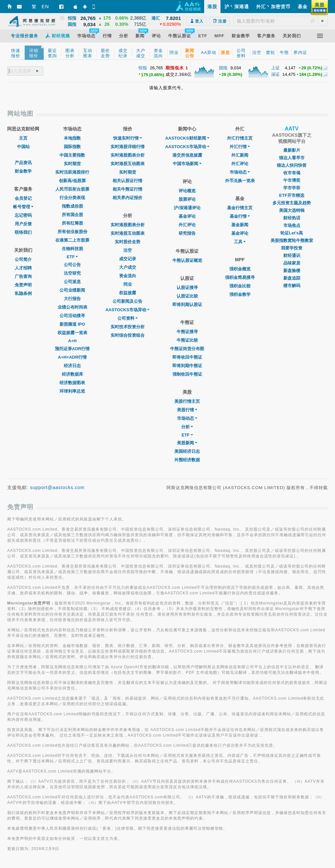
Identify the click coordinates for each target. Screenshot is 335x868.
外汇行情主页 (240, 138)
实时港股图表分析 (128, 155)
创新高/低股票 (72, 181)
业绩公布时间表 (72, 307)
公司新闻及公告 (127, 301)
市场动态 (187, 418)
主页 (23, 138)
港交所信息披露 (187, 155)
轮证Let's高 (292, 233)
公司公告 (72, 265)
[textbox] (281, 21)
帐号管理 (23, 207)
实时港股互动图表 (128, 164)
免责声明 (23, 285)
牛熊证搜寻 (187, 332)
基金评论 (187, 216)
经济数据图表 (72, 383)
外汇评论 (187, 225)
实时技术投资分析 (128, 327)
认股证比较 (187, 296)
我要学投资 (292, 248)
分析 (187, 427)
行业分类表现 (72, 198)
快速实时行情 (128, 138)
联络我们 (23, 232)
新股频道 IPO (72, 324)
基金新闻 (240, 225)
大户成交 (128, 267)
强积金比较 (240, 286)
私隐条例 (23, 293)
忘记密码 (23, 215)
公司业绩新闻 (72, 290)
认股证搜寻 (187, 288)
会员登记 (23, 198)
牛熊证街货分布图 (187, 349)
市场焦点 (292, 225)
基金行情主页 (240, 208)
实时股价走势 (128, 242)
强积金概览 (240, 269)
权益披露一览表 (72, 333)
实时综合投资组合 (128, 335)
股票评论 (187, 199)
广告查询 (23, 276)
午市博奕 (292, 180)
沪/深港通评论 (187, 208)
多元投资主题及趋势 (292, 203)
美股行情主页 (187, 401)
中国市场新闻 (187, 164)
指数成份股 (72, 206)
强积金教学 (240, 294)
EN (45, 6)
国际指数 (72, 147)
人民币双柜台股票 (72, 189)
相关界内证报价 (127, 198)
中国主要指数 (72, 155)
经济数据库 (72, 374)
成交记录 (128, 259)
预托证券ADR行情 (72, 349)
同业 (128, 284)
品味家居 (292, 263)
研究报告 (187, 233)
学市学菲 (292, 188)
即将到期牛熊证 (187, 366)
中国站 (23, 147)
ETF (72, 257)
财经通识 (292, 255)
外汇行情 (240, 147)
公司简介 (23, 259)
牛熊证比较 (187, 340)
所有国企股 (72, 215)
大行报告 (72, 299)
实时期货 (72, 164)
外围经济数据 (187, 460)
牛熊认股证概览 (187, 260)
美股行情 (187, 410)
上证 (275, 68)
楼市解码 (292, 286)
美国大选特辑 (292, 210)
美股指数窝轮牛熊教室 (292, 240)
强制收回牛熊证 (187, 374)
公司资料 (128, 318)
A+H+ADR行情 (72, 357)
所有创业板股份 (72, 232)
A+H (72, 341)
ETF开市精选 (292, 195)
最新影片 (292, 150)
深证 (275, 74)
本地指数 (72, 138)
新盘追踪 (292, 278)
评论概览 (187, 191)
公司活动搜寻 (72, 316)
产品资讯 (23, 163)
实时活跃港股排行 (72, 172)
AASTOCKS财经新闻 (187, 138)
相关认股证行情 (127, 181)
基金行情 (240, 216)
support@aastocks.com (57, 487)
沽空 (128, 250)
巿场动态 (240, 172)
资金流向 (128, 276)
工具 (240, 242)
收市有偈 (292, 173)
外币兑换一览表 (240, 181)
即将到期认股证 (187, 305)
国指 (223, 68)
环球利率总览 (72, 391)
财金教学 (23, 171)
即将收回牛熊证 (187, 357)
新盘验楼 (292, 271)
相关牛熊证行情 (127, 189)
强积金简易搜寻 (240, 277)
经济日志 (72, 366)
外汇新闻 (240, 155)
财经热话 (292, 218)
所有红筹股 (72, 223)
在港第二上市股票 (72, 240)
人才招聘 (23, 268)
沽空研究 (72, 273)
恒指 (143, 68)
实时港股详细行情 (128, 147)
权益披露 (128, 293)
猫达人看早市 (292, 158)
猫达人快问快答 (292, 165)
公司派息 (72, 282)
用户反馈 (23, 224)
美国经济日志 (187, 451)
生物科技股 (72, 249)
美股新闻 (187, 443)
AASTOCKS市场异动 (127, 310)
